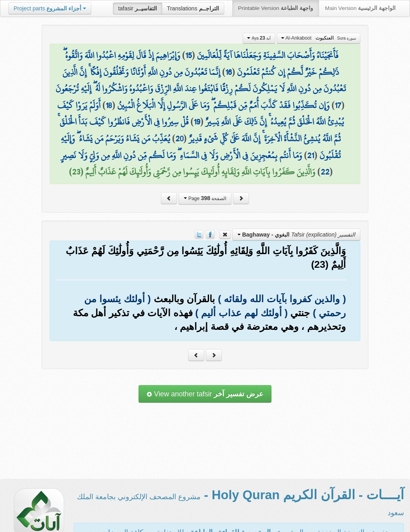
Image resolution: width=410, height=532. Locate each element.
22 (325, 172)
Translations (193, 8)
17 (338, 105)
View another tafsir (205, 394)
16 (229, 72)
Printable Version (276, 8)
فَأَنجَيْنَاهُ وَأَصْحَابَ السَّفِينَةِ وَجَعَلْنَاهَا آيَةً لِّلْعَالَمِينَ (268, 55)
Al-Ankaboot (319, 38)
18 (109, 105)
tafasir (138, 8)
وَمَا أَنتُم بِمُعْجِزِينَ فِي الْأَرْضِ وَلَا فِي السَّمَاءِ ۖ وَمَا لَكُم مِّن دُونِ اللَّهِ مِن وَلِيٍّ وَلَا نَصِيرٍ (181, 155)
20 (179, 139)
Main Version (360, 8)
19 (197, 122)
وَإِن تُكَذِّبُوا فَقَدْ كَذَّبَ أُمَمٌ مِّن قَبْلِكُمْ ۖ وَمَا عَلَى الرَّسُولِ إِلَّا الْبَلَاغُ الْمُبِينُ (223, 105)
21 (311, 155)
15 (189, 55)
